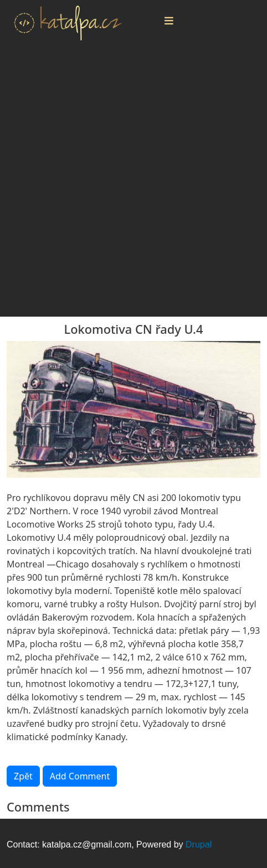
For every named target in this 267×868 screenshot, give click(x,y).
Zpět (23, 776)
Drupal (199, 844)
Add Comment (80, 776)
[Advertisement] (133, 183)
